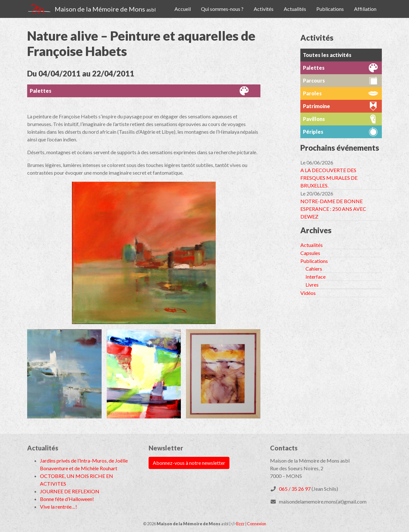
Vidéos (308, 293)
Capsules (310, 253)
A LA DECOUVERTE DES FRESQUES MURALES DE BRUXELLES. (329, 178)
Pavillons (314, 119)
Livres (312, 285)
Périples (313, 132)
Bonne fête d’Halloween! (67, 499)
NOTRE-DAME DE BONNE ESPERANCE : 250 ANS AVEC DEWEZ (333, 209)
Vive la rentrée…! (58, 507)
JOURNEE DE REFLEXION (70, 491)
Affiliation (365, 9)
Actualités (295, 9)
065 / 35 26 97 (295, 489)
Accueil (183, 9)
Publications (330, 9)
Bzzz (240, 524)
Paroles (312, 93)
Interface (316, 277)
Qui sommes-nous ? (222, 9)
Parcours (314, 80)
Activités (264, 9)
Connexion (257, 524)
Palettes (41, 91)
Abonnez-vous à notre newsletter (189, 463)
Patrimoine (316, 106)
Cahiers (314, 269)
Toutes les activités (327, 55)
